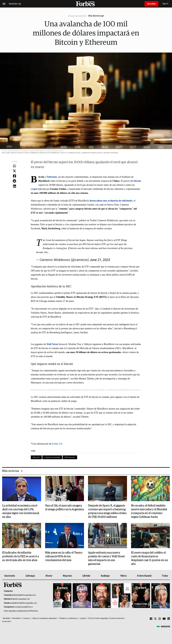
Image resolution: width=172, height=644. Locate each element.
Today (165, 576)
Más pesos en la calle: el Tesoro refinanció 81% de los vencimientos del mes (64, 557)
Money (49, 576)
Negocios (67, 576)
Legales (83, 618)
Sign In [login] (165, 4)
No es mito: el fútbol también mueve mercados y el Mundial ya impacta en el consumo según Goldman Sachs (149, 511)
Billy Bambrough (96, 16)
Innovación (10, 576)
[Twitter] (155, 619)
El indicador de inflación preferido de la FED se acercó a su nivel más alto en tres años (20, 557)
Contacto (26, 618)
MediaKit (6, 618)
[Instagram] (160, 619)
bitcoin (36, 457)
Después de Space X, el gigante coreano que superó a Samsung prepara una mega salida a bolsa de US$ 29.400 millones (107, 511)
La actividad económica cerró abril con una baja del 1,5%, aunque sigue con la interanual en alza (21, 511)
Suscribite (151, 4)
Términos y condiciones (68, 618)
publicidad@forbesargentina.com (24, 595)
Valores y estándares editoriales (44, 618)
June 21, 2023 (100, 260)
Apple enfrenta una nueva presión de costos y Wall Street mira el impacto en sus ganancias (106, 558)
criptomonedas (52, 457)
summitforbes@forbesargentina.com (23, 603)
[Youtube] (164, 619)
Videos (123, 576)
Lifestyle (86, 576)
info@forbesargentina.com (20, 599)
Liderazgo (30, 576)
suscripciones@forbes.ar (24, 607)
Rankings (105, 576)
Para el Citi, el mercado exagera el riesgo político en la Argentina (64, 508)
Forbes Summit (144, 576)
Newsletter (16, 618)
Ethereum (70, 457)
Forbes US (57, 444)
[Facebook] (151, 619)
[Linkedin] (169, 619)
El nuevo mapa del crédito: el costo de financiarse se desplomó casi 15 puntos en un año (149, 558)
